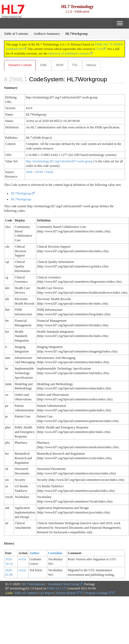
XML (44, 65)
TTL (75, 65)
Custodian (55, 553)
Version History (68, 593)
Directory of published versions (69, 53)
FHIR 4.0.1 (54, 588)
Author (34, 553)
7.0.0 (99, 49)
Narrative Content (20, 65)
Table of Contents (26, 593)
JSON (60, 65)
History (91, 65)
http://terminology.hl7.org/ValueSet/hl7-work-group (59, 161)
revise (22, 559)
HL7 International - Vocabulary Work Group (51, 584)
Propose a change (98, 593)
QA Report (46, 593)
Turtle (49, 172)
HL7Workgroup (21, 193)
